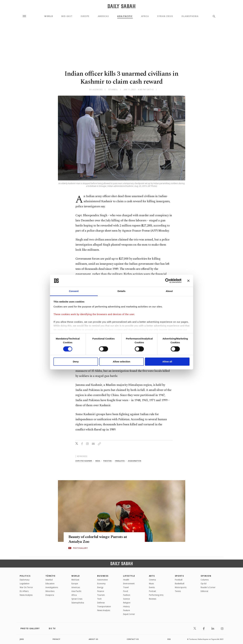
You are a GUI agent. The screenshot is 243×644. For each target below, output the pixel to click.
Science (127, 599)
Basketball (180, 584)
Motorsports (181, 587)
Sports (179, 576)
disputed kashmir (84, 461)
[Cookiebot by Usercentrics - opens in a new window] (167, 281)
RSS (169, 639)
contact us (133, 639)
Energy (100, 587)
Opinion (206, 576)
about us (94, 639)
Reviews (153, 599)
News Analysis (26, 595)
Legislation (25, 584)
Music (151, 584)
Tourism (101, 595)
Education (50, 584)
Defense (101, 603)
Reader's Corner (208, 587)
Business (103, 576)
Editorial (204, 591)
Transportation (104, 606)
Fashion (127, 595)
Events (152, 587)
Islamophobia (190, 16)
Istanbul (49, 580)
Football (179, 580)
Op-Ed (204, 584)
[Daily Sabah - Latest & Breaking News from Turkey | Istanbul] (121, 6)
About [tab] (169, 291)
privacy (56, 639)
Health (126, 580)
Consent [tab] (74, 291)
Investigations (52, 587)
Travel (126, 587)
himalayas (120, 461)
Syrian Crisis (165, 16)
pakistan (107, 461)
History (126, 606)
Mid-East (67, 16)
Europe (85, 16)
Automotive (102, 580)
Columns (205, 580)
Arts (152, 576)
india (98, 461)
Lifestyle (129, 576)
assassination (135, 461)
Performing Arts (156, 595)
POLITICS (25, 576)
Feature (127, 610)
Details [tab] (122, 291)
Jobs (22, 639)
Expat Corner (129, 614)
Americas (103, 16)
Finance (101, 591)
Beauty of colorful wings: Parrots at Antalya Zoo (99, 539)
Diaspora (50, 595)
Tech (99, 599)
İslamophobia (78, 603)
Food (126, 591)
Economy (101, 584)
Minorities (50, 591)
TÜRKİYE (50, 576)
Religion (127, 603)
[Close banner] (188, 281)
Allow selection (121, 362)
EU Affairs (24, 591)
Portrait (152, 591)
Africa (145, 16)
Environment (129, 584)
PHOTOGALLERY (80, 548)
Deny (76, 362)
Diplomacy (25, 580)
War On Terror (26, 587)
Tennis (178, 591)
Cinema (152, 580)
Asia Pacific (125, 16)
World (49, 16)
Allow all (167, 362)
